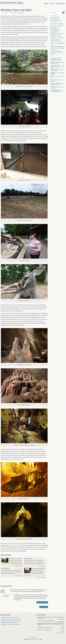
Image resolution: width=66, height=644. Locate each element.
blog (56, 39)
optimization (60, 20)
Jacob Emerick (7, 595)
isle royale (52, 48)
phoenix (56, 44)
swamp (55, 26)
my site (62, 38)
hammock (61, 53)
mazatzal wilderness (56, 51)
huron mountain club (55, 17)
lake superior (54, 28)
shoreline (52, 32)
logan (58, 28)
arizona (60, 44)
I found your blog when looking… (57, 70)
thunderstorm (53, 50)
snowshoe (52, 44)
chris (64, 44)
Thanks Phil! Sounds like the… (57, 91)
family (59, 40)
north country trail (54, 36)
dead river (57, 32)
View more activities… (61, 633)
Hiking (46, 4)
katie (52, 26)
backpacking (53, 42)
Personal (52, 4)
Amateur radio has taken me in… (57, 67)
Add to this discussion (42, 602)
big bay (52, 25)
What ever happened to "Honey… (57, 60)
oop (59, 24)
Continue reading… (19, 566)
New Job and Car (5, 568)
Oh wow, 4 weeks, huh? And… (57, 84)
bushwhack (62, 25)
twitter (58, 25)
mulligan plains (53, 33)
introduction (53, 38)
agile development (54, 24)
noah (58, 42)
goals (56, 40)
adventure (52, 39)
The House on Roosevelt (15, 559)
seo (56, 35)
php (61, 23)
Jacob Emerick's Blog (12, 3)
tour (8, 47)
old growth (59, 33)
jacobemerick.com (34, 639)
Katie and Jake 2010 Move (39, 568)
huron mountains (55, 19)
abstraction (57, 22)
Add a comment (44, 607)
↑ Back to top (33, 637)
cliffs (55, 25)
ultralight (62, 48)
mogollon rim (57, 48)
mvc (60, 31)
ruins (63, 33)
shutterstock (62, 42)
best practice (53, 20)
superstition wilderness (57, 47)
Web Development (61, 4)
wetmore (52, 22)
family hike (53, 54)
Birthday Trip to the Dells (16, 10)
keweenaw (59, 39)
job (57, 26)
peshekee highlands (54, 29)
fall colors (60, 26)
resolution (58, 38)
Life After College (28, 559)
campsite (60, 36)
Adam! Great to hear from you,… (57, 63)
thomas (52, 45)
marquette (60, 35)
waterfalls (53, 35)
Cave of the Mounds (17, 311)
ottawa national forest (55, 31)
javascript (52, 40)
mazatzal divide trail (54, 53)
